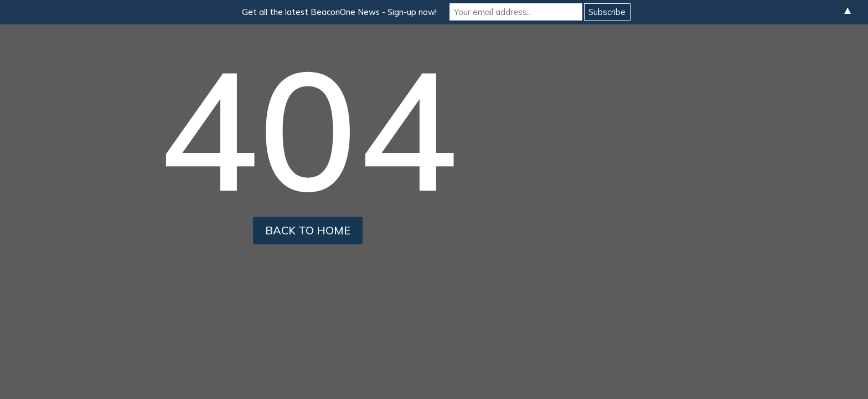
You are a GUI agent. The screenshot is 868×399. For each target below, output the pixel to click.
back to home (308, 230)
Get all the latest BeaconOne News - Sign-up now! (339, 12)
